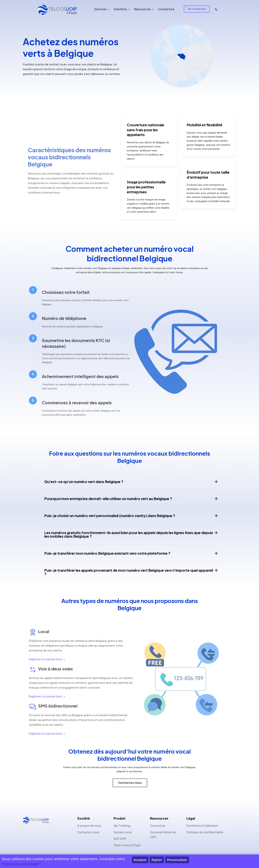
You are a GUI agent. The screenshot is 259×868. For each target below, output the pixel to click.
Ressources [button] (142, 9)
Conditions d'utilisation (202, 826)
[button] (216, 9)
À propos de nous (89, 826)
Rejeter (157, 860)
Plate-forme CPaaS (127, 845)
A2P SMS (120, 839)
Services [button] (100, 9)
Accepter (140, 860)
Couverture (166, 9)
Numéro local (123, 832)
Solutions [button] (120, 9)
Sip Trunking (122, 826)
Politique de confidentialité (205, 832)
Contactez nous (130, 783)
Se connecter (197, 9)
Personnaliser (177, 860)
